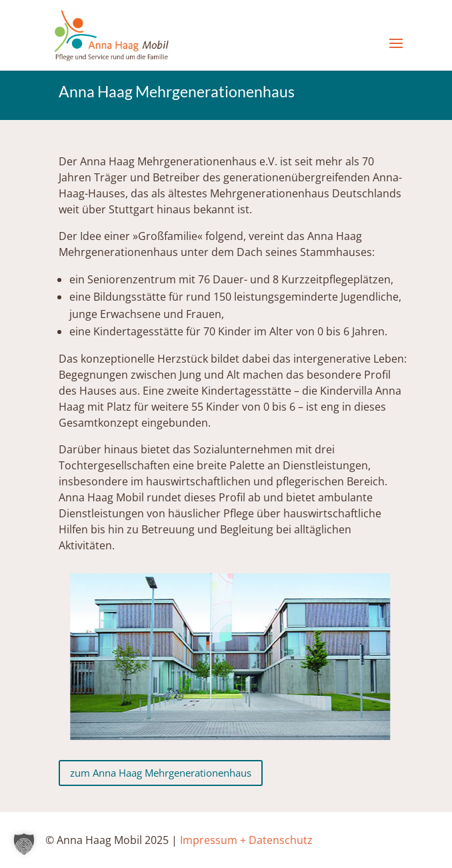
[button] (24, 844)
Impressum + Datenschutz (246, 840)
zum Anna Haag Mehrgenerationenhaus (161, 773)
